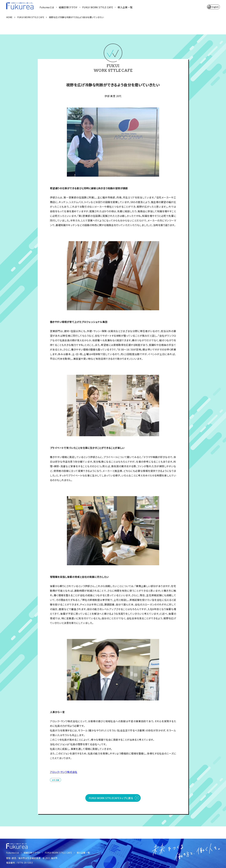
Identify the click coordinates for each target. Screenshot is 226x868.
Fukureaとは (47, 7)
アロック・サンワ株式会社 (64, 772)
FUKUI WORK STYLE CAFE (98, 7)
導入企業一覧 (125, 7)
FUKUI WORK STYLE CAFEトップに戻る (111, 798)
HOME (9, 17)
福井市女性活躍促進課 (29, 858)
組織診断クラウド (68, 7)
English (215, 7)
